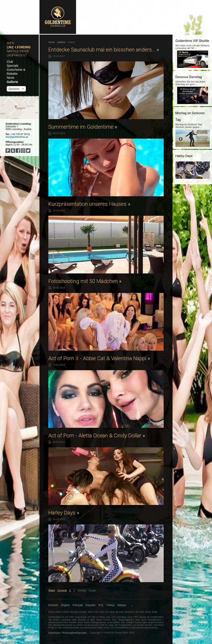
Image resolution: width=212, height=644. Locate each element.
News (11, 78)
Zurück (62, 591)
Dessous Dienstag (189, 77)
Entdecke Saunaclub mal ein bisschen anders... (104, 50)
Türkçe (111, 605)
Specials (13, 66)
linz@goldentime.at (17, 137)
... (132, 605)
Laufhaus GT (17, 55)
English (65, 605)
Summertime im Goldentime (83, 127)
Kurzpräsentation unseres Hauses (89, 204)
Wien (10, 43)
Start (52, 591)
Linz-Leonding (19, 47)
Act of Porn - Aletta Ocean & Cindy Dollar (97, 436)
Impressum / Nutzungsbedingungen (68, 633)
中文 (101, 605)
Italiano (122, 605)
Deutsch (53, 605)
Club (10, 62)
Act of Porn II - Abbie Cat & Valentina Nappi (99, 358)
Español (91, 605)
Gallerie (12, 82)
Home (52, 42)
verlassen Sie (132, 612)
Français (78, 605)
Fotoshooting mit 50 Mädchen (85, 281)
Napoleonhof (18, 51)
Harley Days (64, 513)
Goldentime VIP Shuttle (192, 41)
